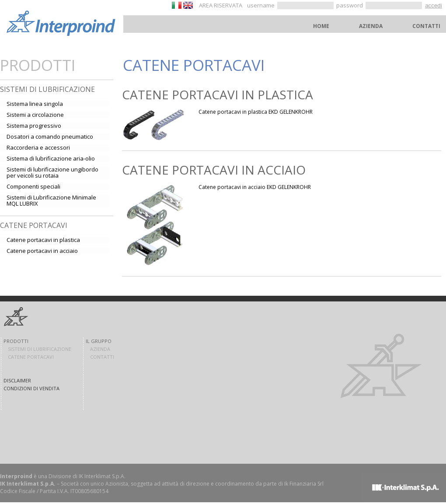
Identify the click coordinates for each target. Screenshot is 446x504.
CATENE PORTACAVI (31, 357)
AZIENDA (371, 26)
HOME (321, 26)
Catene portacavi (34, 225)
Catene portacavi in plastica (218, 94)
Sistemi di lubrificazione (47, 89)
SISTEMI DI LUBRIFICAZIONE (40, 349)
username (261, 5)
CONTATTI (426, 26)
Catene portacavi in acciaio (214, 170)
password (350, 5)
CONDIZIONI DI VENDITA (31, 388)
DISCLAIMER (17, 380)
